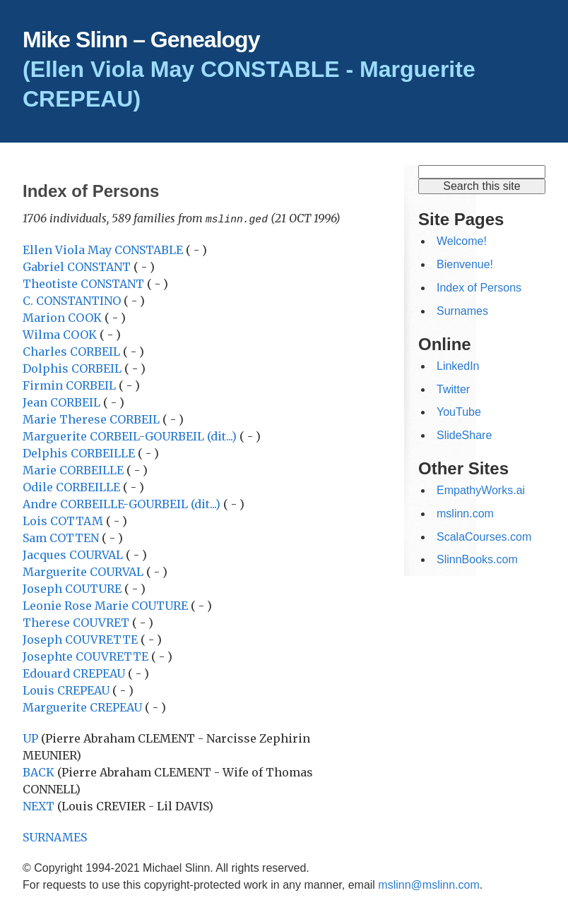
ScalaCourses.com (484, 537)
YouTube (459, 412)
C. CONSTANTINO (73, 300)
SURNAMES (55, 836)
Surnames (462, 311)
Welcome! (462, 241)
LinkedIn (458, 366)
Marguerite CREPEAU (84, 707)
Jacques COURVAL (74, 554)
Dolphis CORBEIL (73, 368)
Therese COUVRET (77, 622)
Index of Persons (479, 288)
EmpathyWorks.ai (481, 490)
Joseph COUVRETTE (82, 639)
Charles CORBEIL (73, 351)
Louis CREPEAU (67, 690)
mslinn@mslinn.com (428, 884)
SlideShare (464, 435)
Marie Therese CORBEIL (93, 419)
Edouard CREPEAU (75, 673)
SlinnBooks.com (477, 559)
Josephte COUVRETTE (87, 656)
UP (30, 738)
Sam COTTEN (62, 537)
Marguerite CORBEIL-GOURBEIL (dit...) (130, 436)
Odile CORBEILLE (73, 486)
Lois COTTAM (64, 520)
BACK (39, 772)
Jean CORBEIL (63, 402)
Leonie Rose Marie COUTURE (107, 605)
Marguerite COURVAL (84, 571)
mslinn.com (465, 514)
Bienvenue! (465, 264)
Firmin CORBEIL (71, 385)
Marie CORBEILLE (75, 469)
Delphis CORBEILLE (80, 452)
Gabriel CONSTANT (78, 266)
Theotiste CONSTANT (85, 283)
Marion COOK (64, 317)
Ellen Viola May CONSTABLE (104, 249)
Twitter (453, 389)
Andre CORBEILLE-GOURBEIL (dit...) (122, 503)
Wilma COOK (61, 334)
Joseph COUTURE (73, 588)
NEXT (39, 805)
